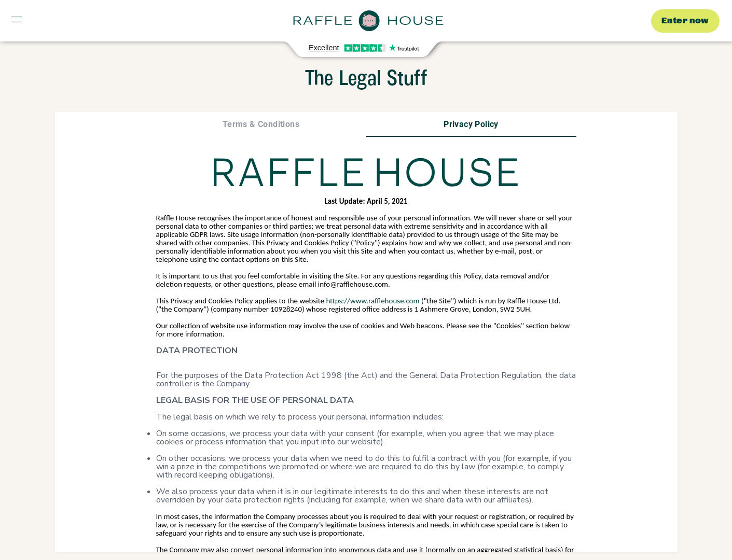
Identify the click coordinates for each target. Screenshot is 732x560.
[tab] (261, 124)
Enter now (685, 21)
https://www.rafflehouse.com (372, 301)
